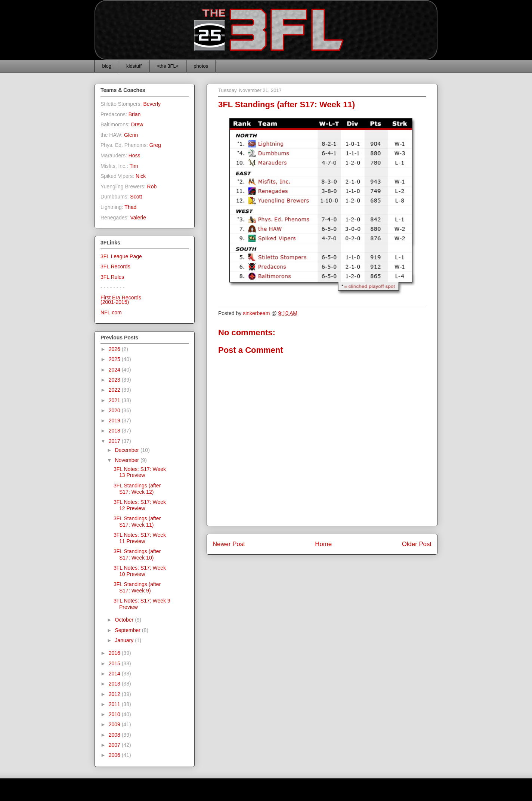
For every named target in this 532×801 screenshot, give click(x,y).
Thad (130, 207)
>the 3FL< (168, 66)
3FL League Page (121, 256)
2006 (115, 755)
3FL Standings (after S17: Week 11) (137, 522)
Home (323, 544)
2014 (115, 674)
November (127, 460)
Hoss (134, 155)
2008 (115, 735)
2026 (115, 349)
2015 (115, 663)
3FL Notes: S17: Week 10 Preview (140, 571)
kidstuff (134, 66)
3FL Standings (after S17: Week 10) (137, 554)
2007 (115, 745)
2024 (115, 370)
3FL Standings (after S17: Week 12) (137, 489)
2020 (115, 410)
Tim (134, 166)
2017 (115, 441)
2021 (115, 400)
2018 (115, 431)
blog (107, 66)
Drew (137, 124)
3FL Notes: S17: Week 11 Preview (140, 538)
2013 (115, 684)
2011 (115, 704)
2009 (115, 724)
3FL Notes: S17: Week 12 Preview (140, 505)
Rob (152, 187)
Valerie (138, 218)
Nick (141, 176)
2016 (115, 653)
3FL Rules (112, 277)
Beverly (152, 104)
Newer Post (229, 544)
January (125, 640)
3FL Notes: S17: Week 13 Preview (140, 472)
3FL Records (115, 267)
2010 (115, 714)
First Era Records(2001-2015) (121, 300)
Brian (135, 114)
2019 (115, 420)
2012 (115, 694)
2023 (115, 380)
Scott (136, 197)
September (128, 630)
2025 (115, 359)
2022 (115, 390)
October (125, 620)
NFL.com (111, 312)
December (127, 450)
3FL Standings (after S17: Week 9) (137, 587)
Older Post (417, 544)
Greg (155, 145)
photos (201, 66)
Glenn (131, 135)
